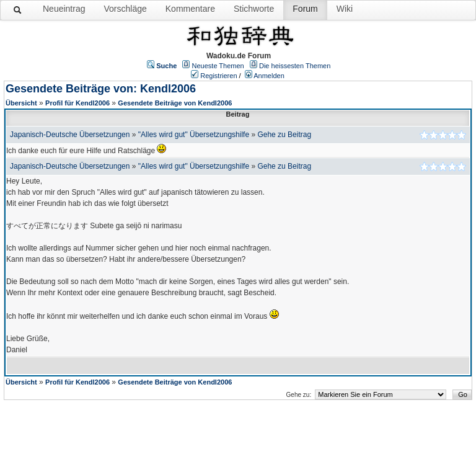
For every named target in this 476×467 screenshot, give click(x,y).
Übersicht (21, 103)
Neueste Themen (218, 66)
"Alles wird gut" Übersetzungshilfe (194, 135)
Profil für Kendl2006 (77, 103)
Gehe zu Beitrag (284, 135)
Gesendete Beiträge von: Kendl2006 (101, 89)
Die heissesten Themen (295, 66)
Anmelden (269, 76)
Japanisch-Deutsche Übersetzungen (70, 135)
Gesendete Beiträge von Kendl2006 (175, 103)
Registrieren (218, 76)
